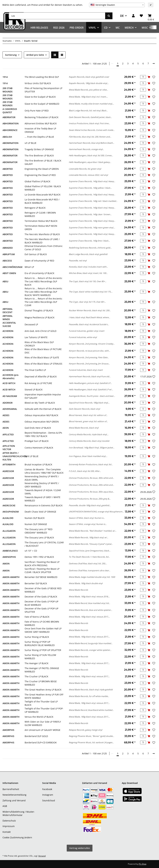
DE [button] (122, 16)
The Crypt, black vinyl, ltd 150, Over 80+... (88, 281)
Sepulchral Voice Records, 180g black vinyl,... (89, 403)
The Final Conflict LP (35, 370)
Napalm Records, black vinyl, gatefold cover (89, 77)
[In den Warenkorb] (149, 77)
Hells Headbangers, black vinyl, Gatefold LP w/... (91, 389)
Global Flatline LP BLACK (37, 181)
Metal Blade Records (78, 590)
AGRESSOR (8, 471)
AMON (6, 564)
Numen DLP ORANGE (36, 524)
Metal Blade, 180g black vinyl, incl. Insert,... (88, 97)
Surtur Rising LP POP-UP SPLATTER (43, 650)
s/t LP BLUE (30, 143)
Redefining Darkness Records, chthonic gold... (90, 248)
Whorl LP (29, 267)
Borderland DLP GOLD (36, 736)
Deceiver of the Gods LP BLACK (41, 597)
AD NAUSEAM (10, 396)
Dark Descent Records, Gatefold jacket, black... (90, 117)
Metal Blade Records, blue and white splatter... (90, 610)
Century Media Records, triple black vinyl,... (89, 434)
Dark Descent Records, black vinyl (84, 409)
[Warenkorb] (151, 16)
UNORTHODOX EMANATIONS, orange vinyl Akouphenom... (96, 512)
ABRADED (8, 248)
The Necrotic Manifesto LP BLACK (42, 234)
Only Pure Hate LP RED (37, 111)
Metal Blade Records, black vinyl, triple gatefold (91, 690)
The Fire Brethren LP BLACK (39, 156)
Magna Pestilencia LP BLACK (40, 317)
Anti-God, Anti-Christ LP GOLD (41, 331)
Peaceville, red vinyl (78, 261)
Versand (42, 856)
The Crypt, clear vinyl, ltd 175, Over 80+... (87, 302)
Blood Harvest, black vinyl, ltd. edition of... (88, 415)
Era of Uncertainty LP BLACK (39, 273)
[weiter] (154, 64)
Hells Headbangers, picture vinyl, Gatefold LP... (90, 383)
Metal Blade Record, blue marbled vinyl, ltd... (89, 603)
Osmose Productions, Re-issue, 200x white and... (91, 485)
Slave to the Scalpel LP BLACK (40, 97)
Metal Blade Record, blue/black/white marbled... (91, 710)
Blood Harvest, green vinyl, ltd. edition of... (88, 421)
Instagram (48, 795)
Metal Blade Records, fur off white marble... (89, 696)
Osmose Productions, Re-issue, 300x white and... (91, 478)
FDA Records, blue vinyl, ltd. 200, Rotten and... (90, 137)
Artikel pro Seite (35, 55)
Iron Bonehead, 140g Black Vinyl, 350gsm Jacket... (92, 448)
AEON (6, 428)
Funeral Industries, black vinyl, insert (86, 370)
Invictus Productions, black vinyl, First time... (89, 123)
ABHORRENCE (10, 130)
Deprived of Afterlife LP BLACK (41, 377)
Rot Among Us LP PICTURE (38, 383)
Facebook (47, 789)
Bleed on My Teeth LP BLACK (40, 403)
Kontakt (7, 832)
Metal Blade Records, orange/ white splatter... (90, 650)
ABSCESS (7, 261)
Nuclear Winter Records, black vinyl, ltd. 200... (90, 310)
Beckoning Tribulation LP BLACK (42, 117)
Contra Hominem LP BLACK (39, 448)
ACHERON (8, 331)
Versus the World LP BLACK (39, 717)
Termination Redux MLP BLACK (41, 221)
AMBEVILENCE (10, 551)
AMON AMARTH (11, 577)
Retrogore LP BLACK (35, 208)
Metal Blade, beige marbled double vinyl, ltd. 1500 (92, 577)
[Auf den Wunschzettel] (153, 77)
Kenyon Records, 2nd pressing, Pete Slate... (89, 357)
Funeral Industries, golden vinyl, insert (87, 331)
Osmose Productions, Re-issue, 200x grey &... (90, 499)
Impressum (9, 826)
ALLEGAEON (9, 531)
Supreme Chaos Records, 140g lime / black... (89, 241)
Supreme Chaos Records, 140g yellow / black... (90, 188)
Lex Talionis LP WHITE (36, 337)
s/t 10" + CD (31, 551)
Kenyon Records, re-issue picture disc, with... (89, 351)
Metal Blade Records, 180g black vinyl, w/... (88, 537)
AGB (5, 806)
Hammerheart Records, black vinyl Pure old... (90, 376)
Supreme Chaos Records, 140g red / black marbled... (93, 201)
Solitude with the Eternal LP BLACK (43, 409)
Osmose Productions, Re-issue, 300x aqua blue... (91, 492)
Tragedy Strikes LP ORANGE (39, 149)
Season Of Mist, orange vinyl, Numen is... (88, 524)
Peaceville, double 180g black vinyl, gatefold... (90, 505)
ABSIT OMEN (9, 273)
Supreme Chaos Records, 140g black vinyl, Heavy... (92, 181)
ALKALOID (8, 518)
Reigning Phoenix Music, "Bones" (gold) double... (91, 736)
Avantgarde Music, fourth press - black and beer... (92, 396)
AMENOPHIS (9, 557)
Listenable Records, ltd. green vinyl (85, 169)
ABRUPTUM (9, 254)
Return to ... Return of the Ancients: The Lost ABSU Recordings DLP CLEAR (44, 302)
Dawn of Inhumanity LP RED (39, 261)
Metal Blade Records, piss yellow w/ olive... (88, 90)
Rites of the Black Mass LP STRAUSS (43, 364)
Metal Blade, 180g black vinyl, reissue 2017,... (89, 617)
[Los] (57, 16)
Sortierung (11, 55)
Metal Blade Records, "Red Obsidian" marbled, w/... (93, 531)
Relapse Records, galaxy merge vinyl (85, 730)
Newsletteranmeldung (14, 795)
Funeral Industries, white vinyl (83, 337)
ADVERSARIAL (10, 409)
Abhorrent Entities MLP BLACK (41, 123)
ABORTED (8, 169)
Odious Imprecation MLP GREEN (42, 422)
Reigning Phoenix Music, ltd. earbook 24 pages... (91, 742)
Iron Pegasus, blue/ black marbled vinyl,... (88, 456)
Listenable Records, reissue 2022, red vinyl (88, 175)
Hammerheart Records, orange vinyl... (86, 149)
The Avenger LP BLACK (37, 663)
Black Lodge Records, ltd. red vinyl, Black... (88, 111)
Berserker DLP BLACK (36, 583)
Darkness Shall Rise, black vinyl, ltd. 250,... (88, 563)
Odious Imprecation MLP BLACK (41, 415)
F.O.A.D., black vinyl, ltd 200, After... (85, 471)
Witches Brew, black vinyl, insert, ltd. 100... (88, 273)
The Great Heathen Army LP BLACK (43, 690)
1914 (5, 77)
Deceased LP (31, 324)
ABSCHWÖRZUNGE (13, 267)
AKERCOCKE (9, 505)
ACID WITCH (9, 383)
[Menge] (143, 77)
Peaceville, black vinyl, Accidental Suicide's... (89, 324)
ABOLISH (7, 137)
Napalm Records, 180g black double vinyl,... (89, 83)
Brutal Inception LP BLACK (38, 464)
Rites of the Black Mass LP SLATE (42, 357)
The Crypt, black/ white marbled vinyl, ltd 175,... (91, 292)
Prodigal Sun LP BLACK (37, 441)
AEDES (6, 415)
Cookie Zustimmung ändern (17, 837)
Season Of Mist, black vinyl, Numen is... (87, 518)
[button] (133, 16)
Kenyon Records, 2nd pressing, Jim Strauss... (89, 364)
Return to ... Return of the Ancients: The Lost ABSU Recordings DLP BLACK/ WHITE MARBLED (44, 292)
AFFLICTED (8, 434)
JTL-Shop (142, 864)
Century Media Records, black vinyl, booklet (89, 441)
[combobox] (117, 5)
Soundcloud (49, 800)
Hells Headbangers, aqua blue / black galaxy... (90, 162)
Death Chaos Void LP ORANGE (40, 512)
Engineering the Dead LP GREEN (42, 169)
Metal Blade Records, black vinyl (84, 428)
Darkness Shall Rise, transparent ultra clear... (90, 570)
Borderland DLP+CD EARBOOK (41, 742)
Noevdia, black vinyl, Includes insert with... (88, 267)
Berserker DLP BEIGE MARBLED (41, 577)
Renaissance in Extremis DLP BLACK (44, 505)
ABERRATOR (9, 117)
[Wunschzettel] (141, 16)
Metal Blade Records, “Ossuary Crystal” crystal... (91, 544)
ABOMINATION (10, 143)
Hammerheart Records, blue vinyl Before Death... (91, 143)
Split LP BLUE (32, 456)
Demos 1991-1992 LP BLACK (39, 557)
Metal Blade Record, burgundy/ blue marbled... (91, 643)
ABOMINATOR (10, 156)
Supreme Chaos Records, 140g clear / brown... (90, 214)
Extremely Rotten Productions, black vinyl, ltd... (91, 464)
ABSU (5, 281)
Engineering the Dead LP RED (40, 175)
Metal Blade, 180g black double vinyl (86, 583)
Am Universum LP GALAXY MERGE (42, 730)
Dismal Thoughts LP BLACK (39, 310)
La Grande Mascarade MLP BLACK (43, 195)
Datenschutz (9, 821)
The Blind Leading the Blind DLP (42, 77)
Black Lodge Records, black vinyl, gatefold (88, 254)
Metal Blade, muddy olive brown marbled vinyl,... (91, 104)
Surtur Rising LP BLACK (37, 637)
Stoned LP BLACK (34, 390)
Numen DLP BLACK (35, 518)
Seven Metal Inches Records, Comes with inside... (92, 130)
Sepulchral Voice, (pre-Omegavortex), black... (90, 551)
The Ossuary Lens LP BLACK (39, 538)
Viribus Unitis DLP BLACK (38, 83)
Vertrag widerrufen (80, 848)
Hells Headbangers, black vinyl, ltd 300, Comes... (91, 155)
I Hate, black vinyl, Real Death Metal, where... (89, 317)
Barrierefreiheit (11, 789)
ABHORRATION (11, 123)
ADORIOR (8, 403)
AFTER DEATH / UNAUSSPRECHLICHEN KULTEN (15, 456)
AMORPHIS (8, 730)
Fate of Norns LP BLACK (37, 617)
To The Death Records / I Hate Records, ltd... (89, 557)
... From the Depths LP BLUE (39, 137)
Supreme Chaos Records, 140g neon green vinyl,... (92, 228)
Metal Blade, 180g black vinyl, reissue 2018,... (89, 597)
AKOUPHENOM (11, 512)
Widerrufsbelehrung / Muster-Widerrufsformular (19, 813)
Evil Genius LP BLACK (36, 254)
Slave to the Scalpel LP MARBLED (42, 104)
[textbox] (117, 5)
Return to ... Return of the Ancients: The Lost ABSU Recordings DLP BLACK (44, 281)
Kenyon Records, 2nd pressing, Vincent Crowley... (92, 344)
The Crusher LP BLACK (36, 676)
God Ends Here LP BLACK (38, 428)
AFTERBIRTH (9, 464)
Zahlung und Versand (14, 800)
